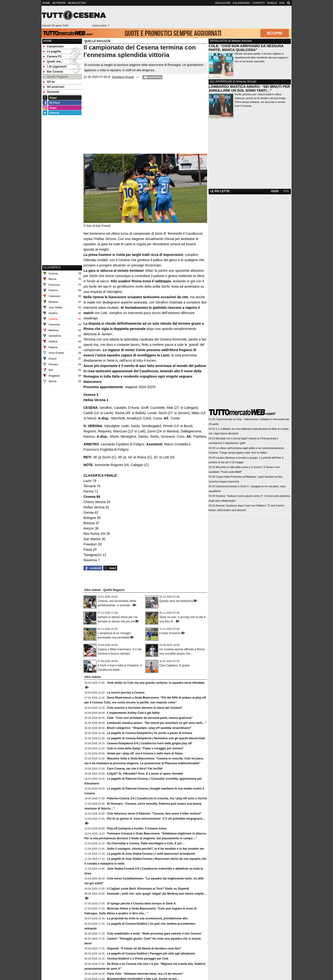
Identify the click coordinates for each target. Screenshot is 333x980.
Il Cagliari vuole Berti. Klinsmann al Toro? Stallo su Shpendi (148, 889)
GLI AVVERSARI (221, 82)
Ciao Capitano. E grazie (175, 665)
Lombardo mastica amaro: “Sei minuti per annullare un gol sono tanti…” (157, 723)
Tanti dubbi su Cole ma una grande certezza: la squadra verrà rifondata (156, 683)
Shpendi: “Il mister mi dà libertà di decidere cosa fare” (144, 948)
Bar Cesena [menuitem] (53, 72)
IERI (286, 191)
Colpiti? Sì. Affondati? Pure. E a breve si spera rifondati (145, 774)
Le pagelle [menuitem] (52, 51)
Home (48, 41)
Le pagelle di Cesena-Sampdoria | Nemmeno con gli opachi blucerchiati (156, 738)
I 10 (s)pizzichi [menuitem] (55, 67)
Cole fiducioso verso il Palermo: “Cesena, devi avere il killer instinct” (154, 814)
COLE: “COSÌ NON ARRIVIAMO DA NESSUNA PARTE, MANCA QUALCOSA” (246, 48)
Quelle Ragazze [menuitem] (56, 77)
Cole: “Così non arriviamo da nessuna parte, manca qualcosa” (150, 718)
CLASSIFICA (52, 267)
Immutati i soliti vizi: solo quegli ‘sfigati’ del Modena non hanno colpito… (157, 894)
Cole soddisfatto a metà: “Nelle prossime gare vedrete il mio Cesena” (155, 934)
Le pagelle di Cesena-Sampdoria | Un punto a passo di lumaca (150, 733)
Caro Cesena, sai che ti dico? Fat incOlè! (135, 769)
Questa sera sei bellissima (176, 601)
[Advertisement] (200, 17)
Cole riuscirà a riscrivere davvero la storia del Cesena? (145, 708)
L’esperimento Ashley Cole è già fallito (133, 713)
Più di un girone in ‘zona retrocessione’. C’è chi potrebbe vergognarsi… (156, 819)
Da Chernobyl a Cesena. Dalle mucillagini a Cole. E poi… (146, 843)
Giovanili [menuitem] (51, 92)
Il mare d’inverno (170, 633)
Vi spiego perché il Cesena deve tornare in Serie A (141, 904)
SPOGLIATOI (219, 41)
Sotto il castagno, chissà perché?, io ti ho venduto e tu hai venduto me (156, 849)
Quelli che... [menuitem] (53, 62)
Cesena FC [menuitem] (53, 57)
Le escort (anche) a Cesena (126, 693)
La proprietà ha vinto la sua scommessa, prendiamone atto (147, 918)
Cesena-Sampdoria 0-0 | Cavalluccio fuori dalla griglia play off (149, 743)
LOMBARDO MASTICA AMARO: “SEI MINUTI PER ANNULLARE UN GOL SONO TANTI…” (249, 89)
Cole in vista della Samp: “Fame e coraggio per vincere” (145, 748)
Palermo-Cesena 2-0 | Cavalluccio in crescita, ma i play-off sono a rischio (157, 798)
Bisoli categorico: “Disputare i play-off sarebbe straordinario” (149, 728)
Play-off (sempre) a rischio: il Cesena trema (137, 828)
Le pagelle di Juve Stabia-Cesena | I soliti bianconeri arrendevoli (151, 854)
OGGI (275, 191)
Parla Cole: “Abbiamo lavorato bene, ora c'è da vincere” (145, 974)
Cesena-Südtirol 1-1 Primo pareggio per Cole (138, 959)
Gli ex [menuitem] (49, 82)
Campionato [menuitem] (53, 46)
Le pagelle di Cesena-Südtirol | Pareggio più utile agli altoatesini (151, 954)
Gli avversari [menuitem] (54, 87)
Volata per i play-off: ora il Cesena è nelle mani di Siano (145, 753)
